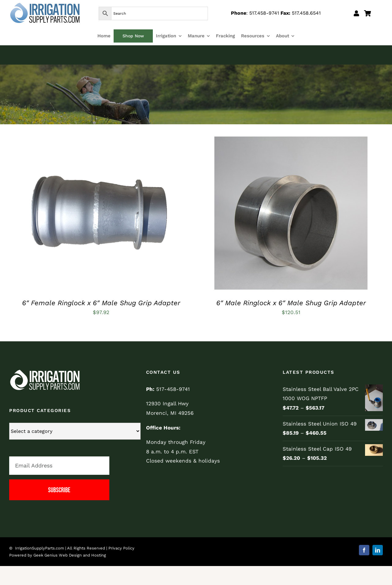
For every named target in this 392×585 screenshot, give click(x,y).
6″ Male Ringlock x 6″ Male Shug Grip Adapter (291, 303)
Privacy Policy (121, 548)
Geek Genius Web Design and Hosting (70, 555)
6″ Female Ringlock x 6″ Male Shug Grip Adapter (101, 303)
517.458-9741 (264, 13)
